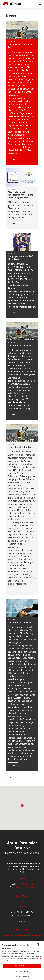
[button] (22, 976)
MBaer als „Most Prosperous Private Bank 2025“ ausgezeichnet (21, 195)
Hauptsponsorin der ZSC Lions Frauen (20, 257)
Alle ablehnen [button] (22, 971)
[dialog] (22, 961)
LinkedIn (22, 901)
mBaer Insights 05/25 (19, 622)
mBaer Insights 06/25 (19, 447)
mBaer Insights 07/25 (19, 345)
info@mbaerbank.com (25, 887)
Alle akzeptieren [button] (22, 966)
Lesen (13, 159)
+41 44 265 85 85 (26, 884)
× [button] (41, 944)
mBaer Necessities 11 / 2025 (20, 46)
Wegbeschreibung (22, 929)
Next (11, 777)
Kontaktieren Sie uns (22, 853)
